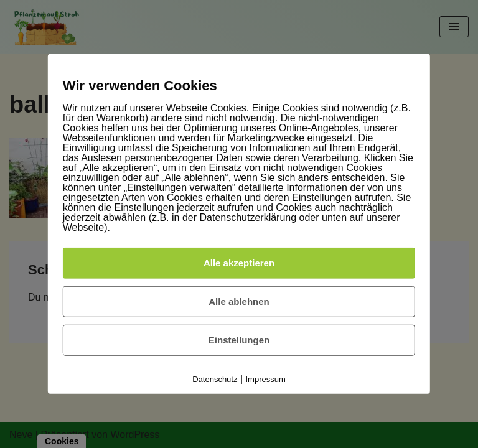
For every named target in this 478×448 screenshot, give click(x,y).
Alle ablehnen (239, 301)
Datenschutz (215, 379)
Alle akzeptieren (239, 263)
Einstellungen (239, 340)
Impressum (266, 379)
